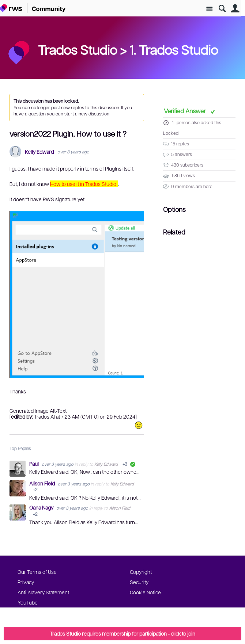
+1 (172, 122)
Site (209, 9)
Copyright (141, 572)
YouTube (28, 602)
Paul (35, 464)
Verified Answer (186, 111)
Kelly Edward (39, 152)
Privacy (26, 582)
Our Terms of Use (37, 572)
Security (139, 582)
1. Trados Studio (174, 49)
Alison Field (43, 483)
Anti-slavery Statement (43, 592)
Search (222, 9)
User (235, 9)
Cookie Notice (145, 592)
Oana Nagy (42, 507)
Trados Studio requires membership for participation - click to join (122, 633)
